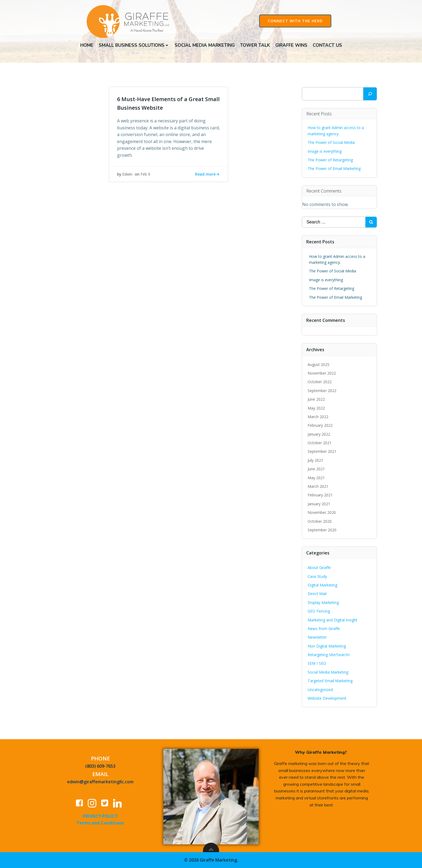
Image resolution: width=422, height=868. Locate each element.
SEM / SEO (317, 664)
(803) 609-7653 (100, 767)
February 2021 (320, 496)
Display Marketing (323, 603)
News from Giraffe (324, 629)
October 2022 (320, 383)
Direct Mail (317, 594)
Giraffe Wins (291, 45)
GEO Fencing (319, 612)
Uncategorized (321, 690)
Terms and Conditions (101, 824)
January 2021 (319, 505)
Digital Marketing (323, 586)
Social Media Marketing (205, 45)
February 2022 (320, 426)
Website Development (327, 699)
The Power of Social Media (331, 143)
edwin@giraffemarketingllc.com (101, 783)
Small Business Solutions (134, 45)
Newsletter (317, 638)
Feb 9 (146, 176)
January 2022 (319, 435)
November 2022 (322, 374)
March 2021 (318, 487)
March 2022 (318, 417)
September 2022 (322, 391)
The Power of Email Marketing (335, 169)
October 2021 (320, 444)
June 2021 (316, 470)
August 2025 (319, 365)
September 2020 (322, 531)
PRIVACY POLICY (101, 817)
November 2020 (322, 513)
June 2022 (316, 400)
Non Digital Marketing (327, 647)
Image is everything (325, 152)
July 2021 (316, 461)
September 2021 (322, 452)
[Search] (370, 95)
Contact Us (327, 45)
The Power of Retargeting (330, 161)
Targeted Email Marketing (330, 682)
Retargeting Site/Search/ (329, 655)
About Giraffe (319, 568)
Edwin (128, 176)
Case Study (318, 577)
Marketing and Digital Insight (333, 620)
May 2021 (316, 479)
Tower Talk (255, 45)
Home (87, 45)
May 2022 (316, 409)
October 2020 (320, 522)
